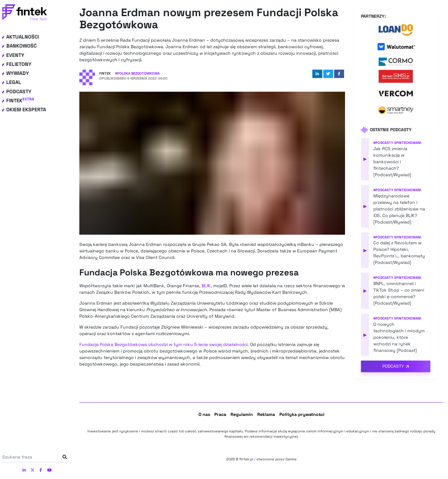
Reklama (266, 414)
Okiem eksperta (26, 110)
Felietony (19, 64)
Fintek (20, 101)
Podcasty (19, 92)
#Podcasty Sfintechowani (397, 143)
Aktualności (23, 37)
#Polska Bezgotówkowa (137, 73)
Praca (220, 414)
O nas (204, 414)
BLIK (206, 286)
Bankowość (21, 46)
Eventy (15, 55)
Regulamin (242, 414)
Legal (14, 82)
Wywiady (18, 73)
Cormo (291, 459)
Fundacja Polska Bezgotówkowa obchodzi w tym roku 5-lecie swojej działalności (163, 344)
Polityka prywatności (302, 414)
